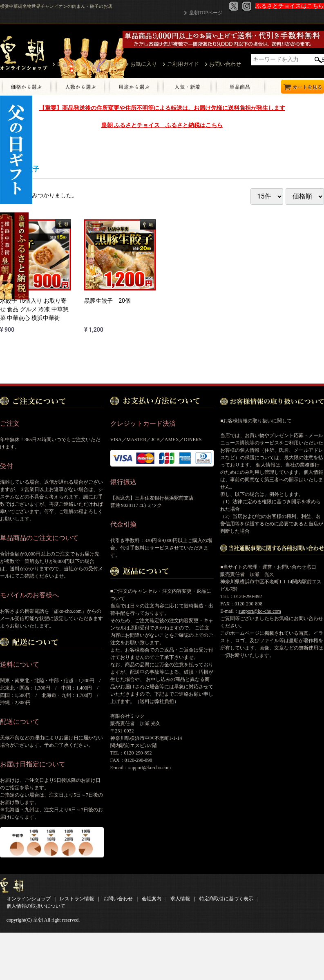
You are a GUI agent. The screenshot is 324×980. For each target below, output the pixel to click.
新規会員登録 (104, 64)
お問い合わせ (225, 64)
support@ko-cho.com (260, 611)
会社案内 (152, 899)
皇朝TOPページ (206, 13)
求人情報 (180, 899)
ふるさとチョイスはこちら (290, 6)
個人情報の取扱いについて (36, 906)
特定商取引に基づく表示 (226, 899)
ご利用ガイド (183, 64)
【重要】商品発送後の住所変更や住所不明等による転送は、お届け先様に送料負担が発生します (162, 108)
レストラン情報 (77, 899)
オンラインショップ (29, 899)
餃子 (33, 169)
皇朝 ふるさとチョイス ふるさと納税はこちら (162, 125)
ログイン (67, 64)
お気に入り (144, 64)
